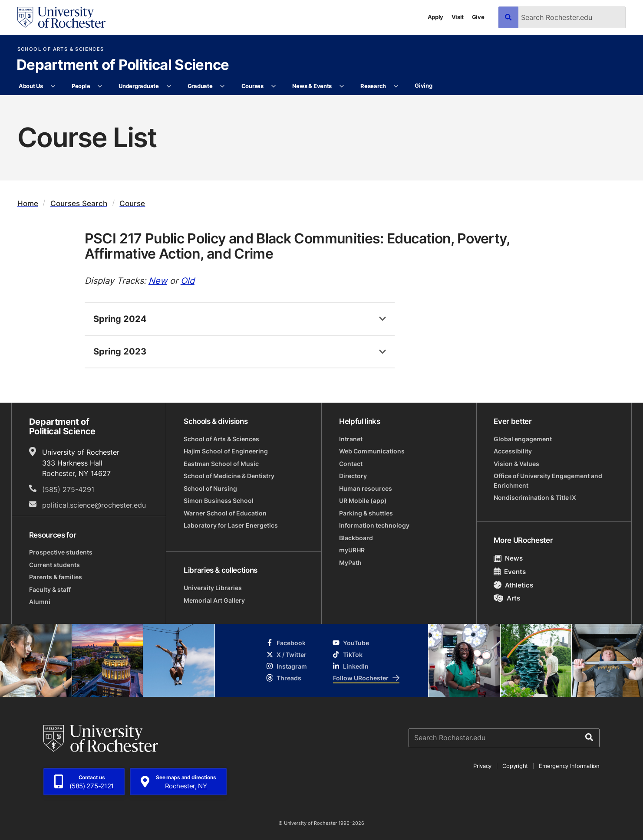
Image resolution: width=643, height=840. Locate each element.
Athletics (513, 585)
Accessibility (513, 451)
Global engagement (523, 439)
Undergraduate (139, 86)
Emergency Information (569, 766)
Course (132, 203)
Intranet (351, 439)
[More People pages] (100, 86)
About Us (31, 86)
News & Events (312, 86)
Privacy (482, 766)
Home (28, 203)
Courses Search (79, 203)
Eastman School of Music (221, 464)
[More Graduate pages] (223, 86)
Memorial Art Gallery (214, 600)
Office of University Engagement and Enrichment (548, 480)
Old (188, 280)
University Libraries (213, 588)
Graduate (200, 86)
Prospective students (61, 552)
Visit (458, 17)
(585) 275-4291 (68, 489)
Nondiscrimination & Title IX (535, 497)
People (81, 86)
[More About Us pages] (53, 86)
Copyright (515, 766)
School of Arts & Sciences (61, 49)
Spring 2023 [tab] (120, 351)
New (158, 280)
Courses (252, 86)
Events (510, 571)
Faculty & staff (50, 589)
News (508, 558)
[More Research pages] (396, 86)
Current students (54, 565)
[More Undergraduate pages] (169, 86)
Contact (351, 464)
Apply (436, 17)
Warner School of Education (225, 513)
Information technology (374, 525)
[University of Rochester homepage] (62, 17)
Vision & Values (516, 464)
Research (373, 86)
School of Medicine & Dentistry (229, 476)
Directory (353, 476)
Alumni (40, 602)
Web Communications (372, 451)
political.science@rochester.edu (94, 505)
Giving (423, 85)
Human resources (366, 488)
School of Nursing (210, 488)
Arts (507, 598)
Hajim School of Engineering (226, 451)
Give (478, 17)
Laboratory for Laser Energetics (231, 525)
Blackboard (356, 538)
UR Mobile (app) (363, 500)
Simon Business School (219, 500)
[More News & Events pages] (342, 86)
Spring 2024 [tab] (120, 318)
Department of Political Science (123, 66)
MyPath (350, 563)
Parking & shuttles (366, 513)
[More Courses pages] (273, 86)
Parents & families (56, 577)
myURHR (352, 550)
